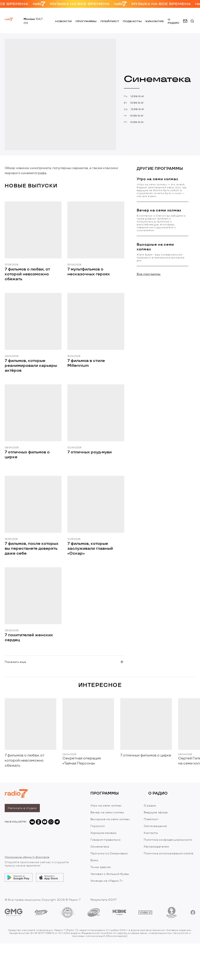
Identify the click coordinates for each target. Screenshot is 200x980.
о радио (174, 21)
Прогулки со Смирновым (109, 853)
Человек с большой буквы (110, 874)
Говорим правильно (106, 840)
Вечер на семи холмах (107, 812)
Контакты (151, 833)
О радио (150, 806)
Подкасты (132, 21)
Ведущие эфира (156, 812)
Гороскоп (98, 826)
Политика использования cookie (168, 853)
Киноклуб (155, 21)
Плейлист (110, 21)
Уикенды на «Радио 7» (107, 881)
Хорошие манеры (104, 833)
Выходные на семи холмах (110, 819)
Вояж (94, 860)
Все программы (149, 274)
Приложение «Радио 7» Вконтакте (27, 857)
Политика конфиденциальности (168, 840)
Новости (63, 21)
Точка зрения (101, 867)
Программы (86, 21)
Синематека (100, 847)
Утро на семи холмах (106, 806)
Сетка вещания (155, 826)
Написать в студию (22, 808)
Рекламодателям (156, 847)
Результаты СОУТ (104, 900)
